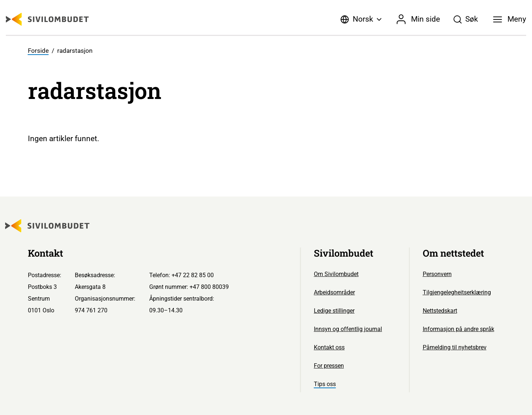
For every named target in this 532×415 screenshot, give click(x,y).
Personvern (437, 274)
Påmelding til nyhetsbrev (455, 347)
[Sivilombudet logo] (47, 19)
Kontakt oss (329, 347)
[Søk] (466, 19)
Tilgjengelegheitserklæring (457, 292)
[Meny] (510, 19)
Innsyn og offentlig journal (348, 329)
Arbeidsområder (334, 292)
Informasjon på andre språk (458, 329)
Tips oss (325, 384)
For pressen (329, 366)
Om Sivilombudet (336, 274)
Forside (38, 51)
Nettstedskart (440, 311)
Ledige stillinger (334, 311)
